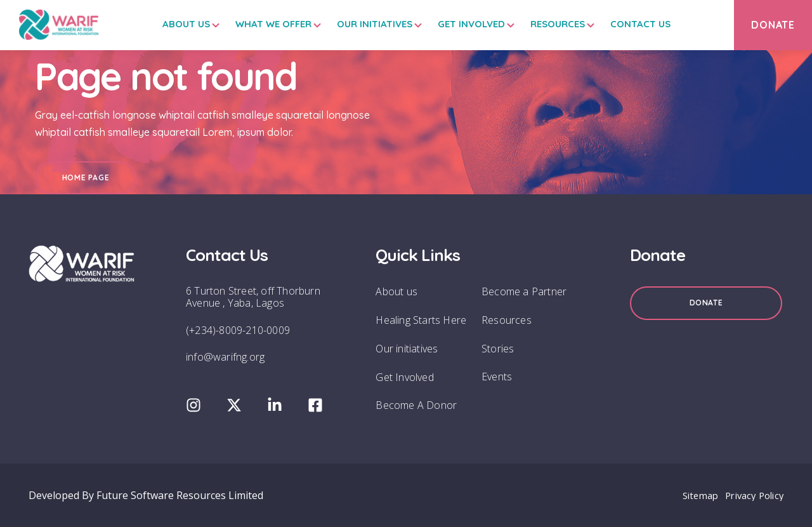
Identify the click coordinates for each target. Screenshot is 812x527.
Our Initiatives (363, 24)
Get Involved (459, 24)
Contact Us (628, 24)
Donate (706, 303)
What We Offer (261, 24)
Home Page (86, 177)
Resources (546, 24)
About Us (174, 24)
